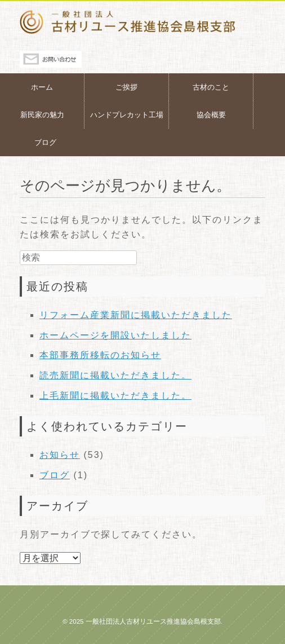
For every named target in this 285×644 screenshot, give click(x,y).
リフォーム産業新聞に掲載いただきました (136, 315)
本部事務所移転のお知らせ (100, 355)
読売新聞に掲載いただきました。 (115, 375)
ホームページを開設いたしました (115, 335)
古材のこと (211, 87)
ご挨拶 (126, 87)
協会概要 (211, 115)
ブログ (45, 142)
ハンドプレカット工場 (127, 115)
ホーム (42, 87)
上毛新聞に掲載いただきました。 (115, 396)
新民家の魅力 (42, 115)
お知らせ (60, 455)
